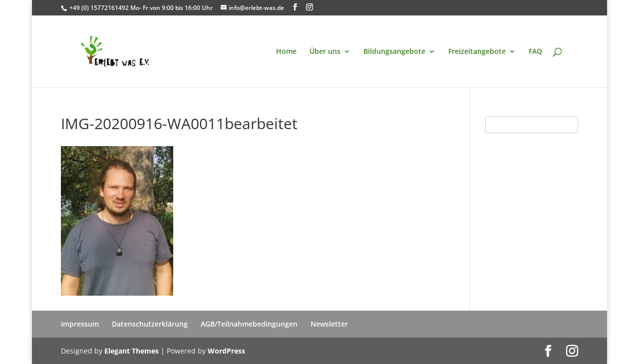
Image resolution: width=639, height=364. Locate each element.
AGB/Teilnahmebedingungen (249, 324)
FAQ (535, 52)
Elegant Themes (132, 351)
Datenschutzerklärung (150, 324)
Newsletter (329, 324)
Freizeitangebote (477, 52)
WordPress (226, 351)
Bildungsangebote (394, 52)
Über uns (325, 52)
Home (286, 52)
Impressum (80, 324)
